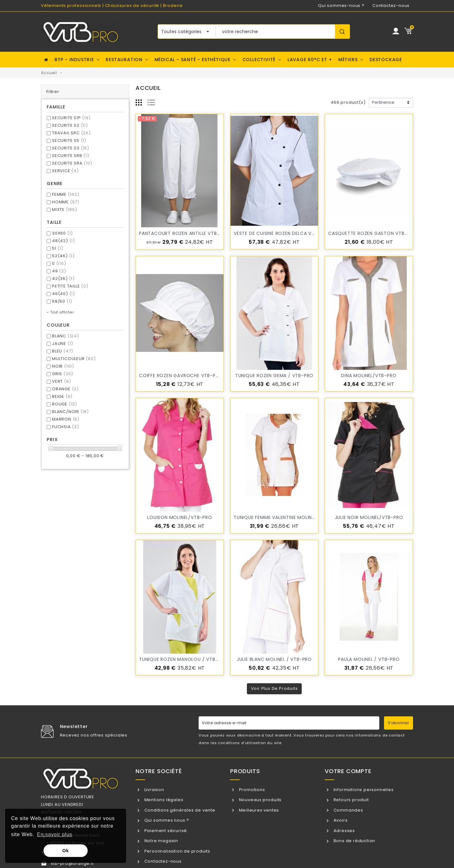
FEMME (66, 194)
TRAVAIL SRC (71, 133)
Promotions (251, 790)
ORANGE (65, 389)
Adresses (344, 831)
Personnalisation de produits (177, 851)
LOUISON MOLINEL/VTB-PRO (180, 517)
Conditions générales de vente (179, 810)
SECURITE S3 (71, 148)
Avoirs (340, 820)
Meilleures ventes (258, 810)
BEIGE (62, 396)
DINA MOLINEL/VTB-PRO (369, 376)
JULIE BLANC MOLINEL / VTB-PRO (274, 659)
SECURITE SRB (71, 156)
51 (58, 248)
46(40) (64, 294)
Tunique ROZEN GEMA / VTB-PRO (274, 376)
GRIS (63, 374)
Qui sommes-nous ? (341, 6)
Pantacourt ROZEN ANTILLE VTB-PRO (184, 233)
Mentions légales (163, 800)
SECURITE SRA (72, 163)
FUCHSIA (66, 427)
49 (59, 271)
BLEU (63, 351)
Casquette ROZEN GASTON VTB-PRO (373, 233)
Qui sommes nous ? (166, 820)
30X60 (62, 233)
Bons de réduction (354, 841)
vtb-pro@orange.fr (73, 863)
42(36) (63, 279)
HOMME (66, 202)
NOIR (63, 366)
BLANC (66, 336)
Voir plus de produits (274, 688)
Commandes (348, 810)
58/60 (62, 301)
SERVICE (65, 171)
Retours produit (351, 800)
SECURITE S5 (69, 140)
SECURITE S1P (71, 118)
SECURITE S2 (70, 125)
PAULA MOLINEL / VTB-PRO (369, 659)
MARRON (66, 419)
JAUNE (63, 344)
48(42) (64, 241)
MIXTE (65, 210)
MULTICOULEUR (74, 359)
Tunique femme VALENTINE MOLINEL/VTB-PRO (287, 517)
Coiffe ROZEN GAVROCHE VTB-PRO (181, 376)
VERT (61, 381)
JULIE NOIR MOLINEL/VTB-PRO (369, 517)
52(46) (63, 256)
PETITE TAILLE (70, 286)
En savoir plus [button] (55, 834)
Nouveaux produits (260, 800)
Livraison (154, 790)
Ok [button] (66, 851)
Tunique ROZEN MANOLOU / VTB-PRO (183, 659)
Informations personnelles (363, 790)
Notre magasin (161, 841)
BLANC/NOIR (70, 412)
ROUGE (65, 404)
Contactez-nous (391, 6)
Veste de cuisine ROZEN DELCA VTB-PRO (282, 233)
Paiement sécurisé (165, 831)
